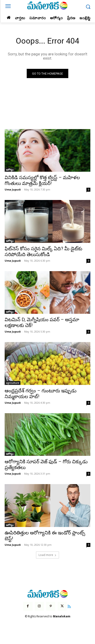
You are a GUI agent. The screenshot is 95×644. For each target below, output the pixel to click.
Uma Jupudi (13, 189)
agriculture (13, 383)
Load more (47, 555)
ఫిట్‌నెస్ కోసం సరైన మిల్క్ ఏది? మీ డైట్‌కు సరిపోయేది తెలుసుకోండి (43, 252)
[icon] (69, 606)
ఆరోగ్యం (10, 170)
